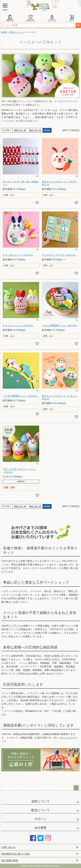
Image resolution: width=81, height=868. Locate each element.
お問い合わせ (9, 847)
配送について (40, 810)
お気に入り (31, 18)
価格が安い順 (20, 130)
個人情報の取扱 (10, 860)
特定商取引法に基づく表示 (16, 854)
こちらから (69, 738)
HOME (4, 32)
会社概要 (40, 828)
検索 (78, 25)
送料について (40, 801)
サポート (40, 819)
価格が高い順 (35, 130)
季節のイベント (17, 32)
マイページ (52, 18)
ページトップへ (76, 788)
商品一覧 (10, 18)
